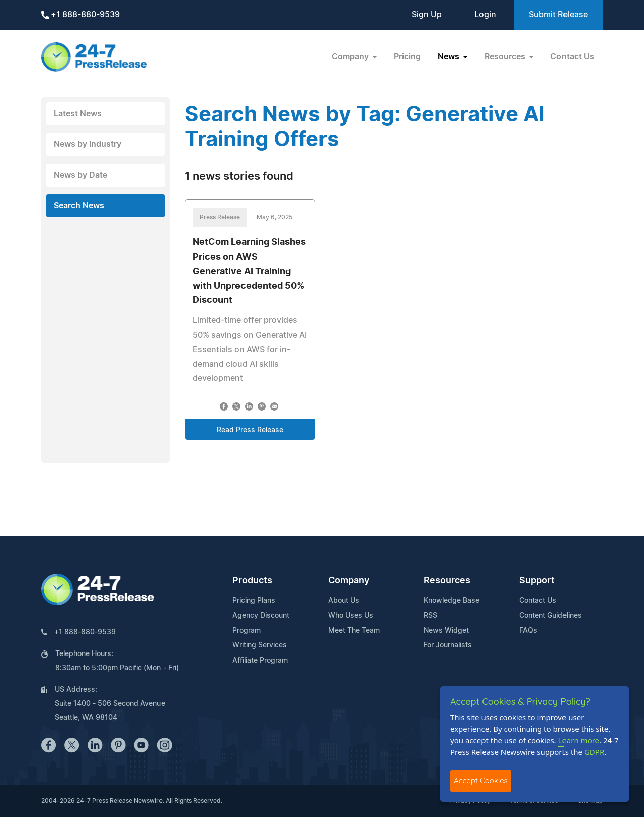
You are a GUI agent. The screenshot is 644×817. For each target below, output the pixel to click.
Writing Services (260, 645)
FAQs (528, 631)
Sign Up (427, 15)
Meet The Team (354, 631)
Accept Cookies (481, 781)
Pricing (407, 57)
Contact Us (572, 57)
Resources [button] (506, 57)
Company (349, 581)
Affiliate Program (260, 661)
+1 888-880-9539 (80, 15)
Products (252, 581)
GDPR (594, 752)
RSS (430, 616)
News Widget (446, 631)
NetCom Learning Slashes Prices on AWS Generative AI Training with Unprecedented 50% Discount (249, 271)
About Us (344, 601)
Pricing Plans (254, 601)
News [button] (450, 57)
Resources (447, 581)
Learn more (579, 740)
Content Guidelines (550, 616)
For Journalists (448, 645)
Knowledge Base (452, 601)
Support (537, 581)
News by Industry (88, 144)
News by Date (80, 175)
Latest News (78, 114)
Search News (79, 206)
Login (485, 15)
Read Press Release (250, 430)
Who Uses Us (351, 616)
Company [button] (351, 57)
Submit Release (558, 15)
